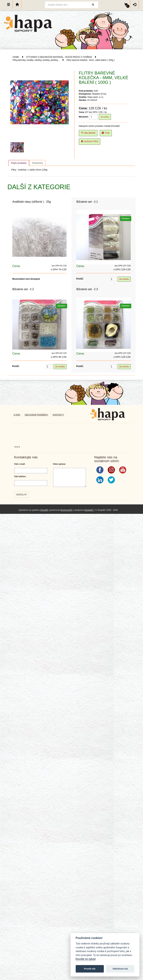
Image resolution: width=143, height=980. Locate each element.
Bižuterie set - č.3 (87, 289)
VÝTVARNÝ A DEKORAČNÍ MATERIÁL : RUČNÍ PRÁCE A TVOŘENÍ (59, 57)
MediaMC (89, 510)
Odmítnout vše (120, 969)
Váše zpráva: (59, 464)
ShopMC (44, 510)
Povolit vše (90, 969)
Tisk (106, 133)
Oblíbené (88, 133)
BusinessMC (67, 510)
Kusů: (80, 279)
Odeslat (21, 495)
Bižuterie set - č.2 (23, 289)
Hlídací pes (90, 141)
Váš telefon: (20, 476)
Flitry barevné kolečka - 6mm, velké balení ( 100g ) (90, 60)
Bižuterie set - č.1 (87, 202)
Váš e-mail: (20, 464)
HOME (16, 57)
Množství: (84, 117)
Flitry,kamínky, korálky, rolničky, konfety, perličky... (36, 60)
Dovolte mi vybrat (86, 959)
